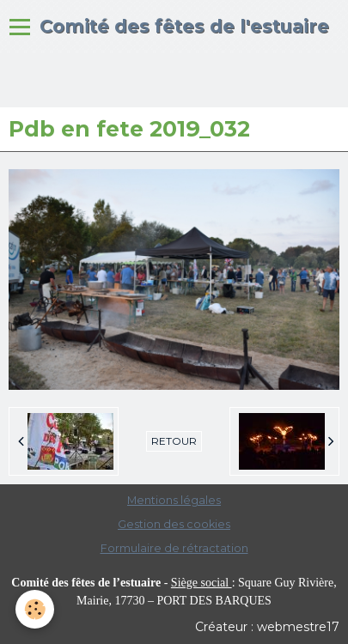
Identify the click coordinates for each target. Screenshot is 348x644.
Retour (174, 441)
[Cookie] (35, 609)
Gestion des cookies (174, 524)
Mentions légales (174, 500)
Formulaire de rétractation (174, 548)
